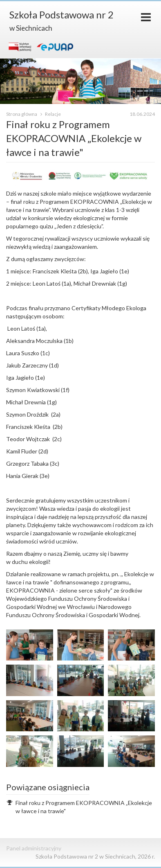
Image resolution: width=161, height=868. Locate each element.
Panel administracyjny (34, 848)
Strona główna (22, 114)
